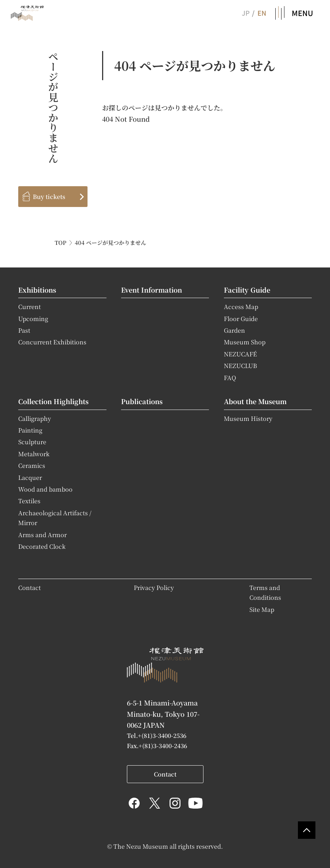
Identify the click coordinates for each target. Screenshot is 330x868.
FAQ (230, 378)
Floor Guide (241, 318)
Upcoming (33, 318)
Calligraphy (35, 418)
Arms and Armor (42, 535)
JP (245, 13)
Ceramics (32, 465)
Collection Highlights (53, 401)
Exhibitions (37, 290)
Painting (30, 430)
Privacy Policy (154, 587)
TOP (61, 243)
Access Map (241, 306)
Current (30, 306)
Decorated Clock (42, 546)
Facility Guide (247, 290)
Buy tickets (49, 196)
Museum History (248, 418)
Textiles (29, 501)
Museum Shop (245, 342)
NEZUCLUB (240, 365)
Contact (30, 587)
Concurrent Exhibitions (52, 342)
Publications (142, 401)
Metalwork (34, 454)
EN (262, 13)
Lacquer (30, 477)
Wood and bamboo (45, 489)
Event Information (152, 290)
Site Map (262, 609)
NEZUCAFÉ (240, 354)
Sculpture (32, 442)
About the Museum (255, 401)
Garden (234, 330)
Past (24, 330)
